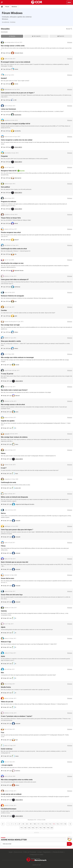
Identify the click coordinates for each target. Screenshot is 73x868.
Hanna (3, 453)
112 (42, 824)
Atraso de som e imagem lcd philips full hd (15, 124)
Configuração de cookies (36, 855)
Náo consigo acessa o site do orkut (13, 405)
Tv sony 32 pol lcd (7, 374)
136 (33, 828)
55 (23, 824)
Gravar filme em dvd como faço (12, 595)
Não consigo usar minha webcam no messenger (17, 357)
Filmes (3, 546)
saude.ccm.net (37, 865)
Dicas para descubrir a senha (11, 341)
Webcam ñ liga (6, 642)
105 (35, 824)
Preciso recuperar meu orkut (11, 232)
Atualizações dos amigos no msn (12, 263)
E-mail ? (4, 468)
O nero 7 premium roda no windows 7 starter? (17, 716)
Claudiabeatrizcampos (9, 809)
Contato (40, 852)
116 (57, 824)
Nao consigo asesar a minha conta (13, 46)
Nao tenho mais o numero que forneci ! (14, 390)
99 (31, 824)
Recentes (12, 36)
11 (16, 824)
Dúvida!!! (4, 78)
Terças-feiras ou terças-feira (11, 218)
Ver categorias (6, 22)
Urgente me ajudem (8, 421)
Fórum (7, 7)
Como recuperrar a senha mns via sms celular (17, 140)
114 (50, 824)
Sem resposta (36, 36)
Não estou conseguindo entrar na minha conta (17, 780)
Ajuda (3, 656)
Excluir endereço (7, 749)
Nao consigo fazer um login (10, 325)
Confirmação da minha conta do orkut (14, 249)
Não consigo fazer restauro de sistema (14, 437)
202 (52, 828)
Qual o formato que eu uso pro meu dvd (14, 562)
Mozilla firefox (6, 687)
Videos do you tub (7, 702)
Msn (2, 673)
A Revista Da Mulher (58, 852)
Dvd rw (3, 513)
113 (46, 824)
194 (48, 828)
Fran (3, 733)
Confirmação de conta (9, 482)
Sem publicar (5, 187)
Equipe (11, 852)
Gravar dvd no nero (8, 578)
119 (21, 828)
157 (37, 828)
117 (61, 824)
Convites (4, 310)
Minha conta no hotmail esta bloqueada (14, 497)
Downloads (4, 32)
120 (25, 828)
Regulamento (47, 852)
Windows (14, 7)
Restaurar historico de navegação (12, 296)
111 (38, 824)
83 (27, 824)
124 (29, 828)
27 (19, 824)
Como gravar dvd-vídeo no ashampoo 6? (15, 280)
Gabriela (4, 611)
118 (65, 824)
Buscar (69, 29)
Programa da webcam (9, 202)
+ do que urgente (7, 765)
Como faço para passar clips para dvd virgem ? (17, 530)
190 (44, 828)
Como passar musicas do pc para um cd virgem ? (18, 93)
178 (40, 828)
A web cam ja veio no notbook (11, 794)
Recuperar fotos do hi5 (9, 171)
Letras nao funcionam (8, 109)
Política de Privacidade (30, 852)
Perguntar (4, 156)
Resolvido (61, 36)
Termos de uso (18, 852)
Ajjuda (3, 627)
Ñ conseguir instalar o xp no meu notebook (16, 62)
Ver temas (13, 22)
